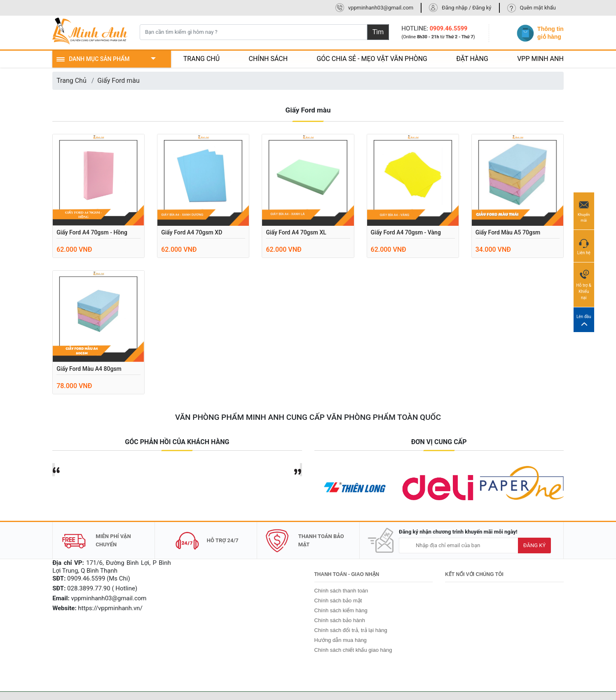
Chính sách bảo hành (340, 620)
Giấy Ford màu (118, 81)
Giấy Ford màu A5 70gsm (508, 232)
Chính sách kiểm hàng (341, 610)
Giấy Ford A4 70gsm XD (192, 232)
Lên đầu (584, 320)
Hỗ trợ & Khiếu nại (584, 284)
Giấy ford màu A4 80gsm (89, 369)
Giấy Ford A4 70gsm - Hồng (92, 232)
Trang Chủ (71, 81)
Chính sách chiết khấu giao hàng (353, 650)
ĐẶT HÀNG (472, 59)
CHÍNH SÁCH (268, 59)
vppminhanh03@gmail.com (381, 8)
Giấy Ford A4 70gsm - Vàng (406, 232)
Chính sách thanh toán (341, 591)
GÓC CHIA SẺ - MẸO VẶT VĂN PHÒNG (372, 59)
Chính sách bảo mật (338, 601)
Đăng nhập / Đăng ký (466, 8)
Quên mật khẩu (538, 8)
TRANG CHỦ (201, 59)
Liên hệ (584, 246)
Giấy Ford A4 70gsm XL (296, 232)
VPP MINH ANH (540, 59)
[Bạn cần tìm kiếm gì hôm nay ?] (253, 32)
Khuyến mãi (584, 211)
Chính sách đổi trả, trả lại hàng (351, 630)
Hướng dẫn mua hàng (341, 640)
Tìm (378, 32)
